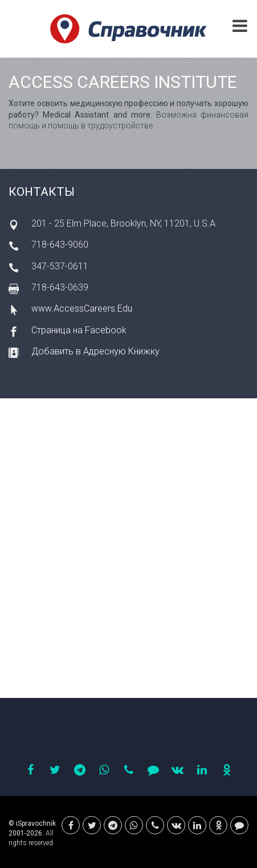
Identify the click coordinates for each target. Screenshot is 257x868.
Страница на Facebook (79, 330)
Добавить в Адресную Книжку (95, 351)
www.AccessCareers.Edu (82, 308)
